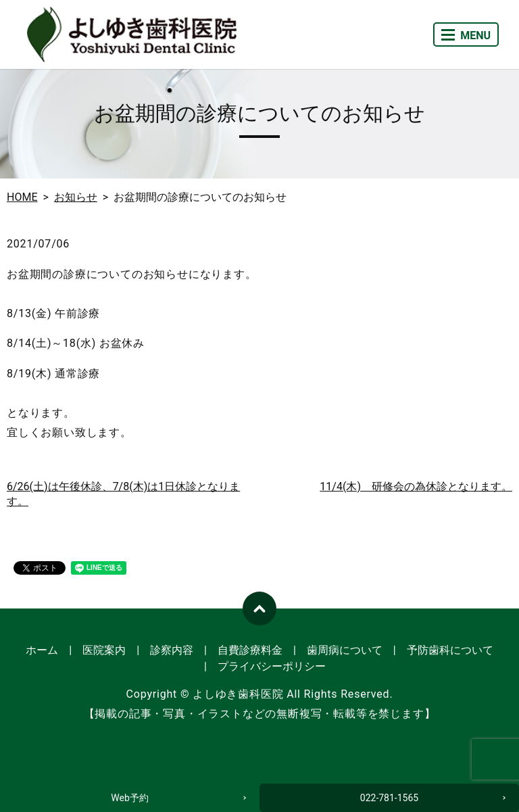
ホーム (42, 650)
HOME (22, 197)
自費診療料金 (250, 650)
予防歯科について (450, 650)
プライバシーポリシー (272, 666)
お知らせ (76, 197)
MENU (466, 35)
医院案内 (104, 650)
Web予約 (130, 798)
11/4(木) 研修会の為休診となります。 (416, 486)
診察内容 (172, 650)
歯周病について (345, 650)
